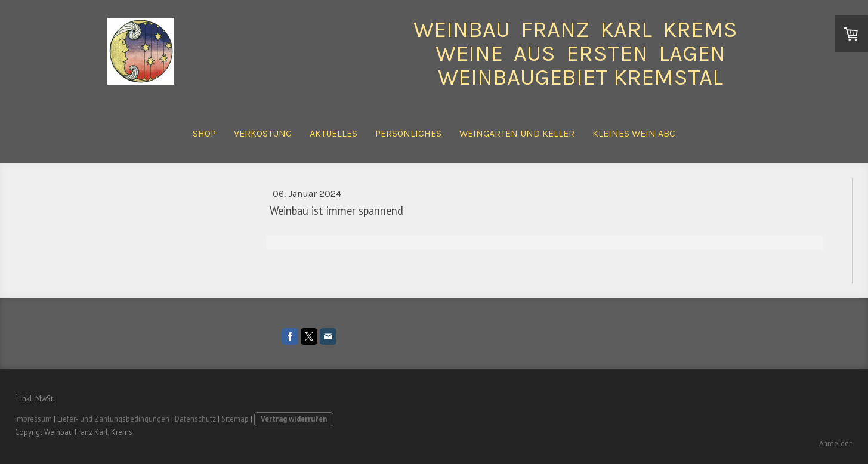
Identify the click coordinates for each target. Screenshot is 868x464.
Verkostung (263, 133)
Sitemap (235, 419)
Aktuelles (333, 133)
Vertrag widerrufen (294, 419)
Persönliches (408, 133)
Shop (204, 133)
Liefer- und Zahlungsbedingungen (113, 419)
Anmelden (836, 443)
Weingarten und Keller (517, 133)
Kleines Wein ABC (634, 133)
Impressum (33, 419)
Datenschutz (195, 419)
